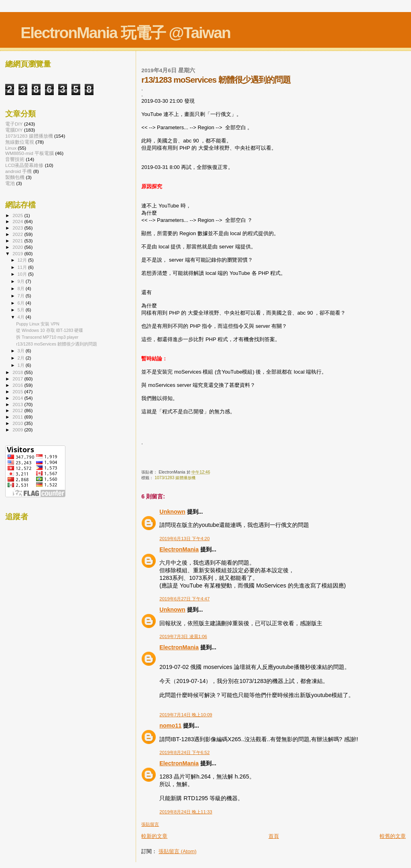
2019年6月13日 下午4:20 (184, 539)
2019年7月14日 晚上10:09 (186, 715)
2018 (18, 372)
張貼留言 (150, 824)
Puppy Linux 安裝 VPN (38, 324)
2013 (18, 404)
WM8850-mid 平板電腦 (30, 153)
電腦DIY (14, 130)
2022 (18, 234)
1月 (22, 365)
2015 (18, 391)
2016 (18, 385)
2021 (18, 241)
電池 (10, 183)
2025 (18, 215)
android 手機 (18, 171)
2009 (18, 430)
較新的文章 (154, 836)
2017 (18, 379)
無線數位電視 (20, 142)
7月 (22, 296)
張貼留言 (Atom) (178, 851)
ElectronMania (179, 549)
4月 (22, 317)
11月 (23, 267)
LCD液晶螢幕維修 (24, 165)
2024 (18, 221)
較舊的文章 (393, 836)
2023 (18, 228)
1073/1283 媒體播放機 (175, 478)
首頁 (274, 836)
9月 (22, 281)
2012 (18, 410)
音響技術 (15, 159)
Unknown (172, 512)
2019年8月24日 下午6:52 (184, 752)
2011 (18, 417)
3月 (22, 351)
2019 (18, 253)
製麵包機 (15, 177)
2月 (22, 358)
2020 (18, 247)
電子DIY (14, 124)
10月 (23, 274)
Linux (11, 148)
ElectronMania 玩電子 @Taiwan (125, 33)
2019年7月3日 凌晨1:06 (183, 636)
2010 (18, 423)
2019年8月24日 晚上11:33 (186, 812)
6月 (22, 303)
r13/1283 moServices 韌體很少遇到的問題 (57, 344)
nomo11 (170, 726)
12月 (23, 260)
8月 (22, 289)
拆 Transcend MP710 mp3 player (47, 337)
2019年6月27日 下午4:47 (184, 599)
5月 (22, 310)
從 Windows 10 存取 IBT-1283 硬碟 (50, 330)
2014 (18, 398)
